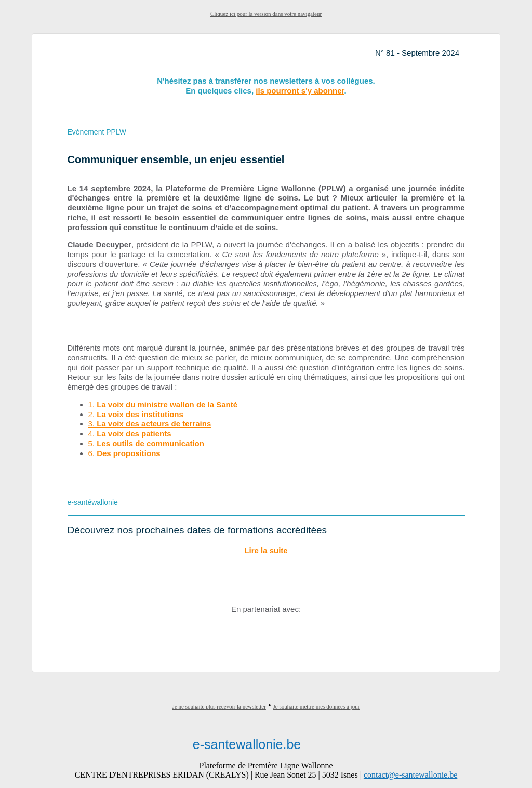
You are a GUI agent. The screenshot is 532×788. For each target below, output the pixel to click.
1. (163, 404)
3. (150, 424)
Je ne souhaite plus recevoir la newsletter (219, 706)
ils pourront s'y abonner (300, 91)
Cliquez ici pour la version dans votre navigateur (266, 14)
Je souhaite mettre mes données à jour (317, 706)
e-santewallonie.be (247, 744)
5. (146, 443)
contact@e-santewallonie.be (410, 775)
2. (136, 414)
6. (124, 453)
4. (130, 433)
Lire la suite (266, 550)
